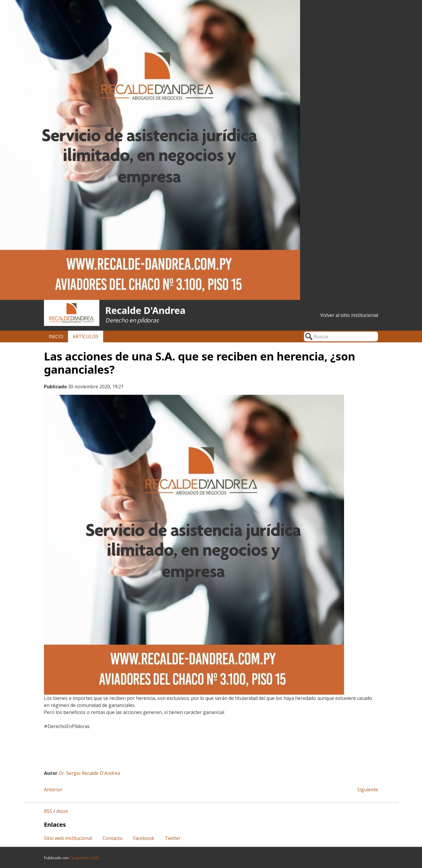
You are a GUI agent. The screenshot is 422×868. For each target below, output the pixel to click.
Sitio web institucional (68, 838)
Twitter (173, 838)
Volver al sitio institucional (349, 315)
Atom (62, 811)
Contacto (113, 838)
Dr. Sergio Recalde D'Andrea (89, 773)
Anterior (53, 790)
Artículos (86, 336)
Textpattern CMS (85, 858)
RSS (48, 811)
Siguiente (368, 790)
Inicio (56, 336)
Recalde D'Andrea (145, 310)
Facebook (144, 838)
